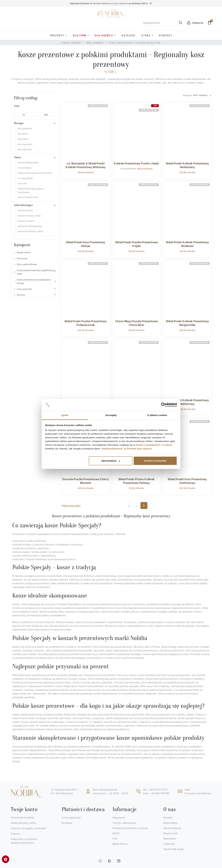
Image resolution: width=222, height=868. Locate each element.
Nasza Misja (170, 823)
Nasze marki (171, 833)
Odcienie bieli (25, 210)
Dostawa (67, 823)
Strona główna (71, 43)
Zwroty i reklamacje (124, 823)
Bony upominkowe (27, 264)
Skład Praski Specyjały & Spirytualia (31, 190)
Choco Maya (25, 168)
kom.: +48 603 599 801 (156, 793)
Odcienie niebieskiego (30, 226)
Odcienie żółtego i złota (30, 231)
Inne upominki (95, 43)
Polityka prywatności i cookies (130, 828)
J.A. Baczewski (25, 178)
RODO (116, 833)
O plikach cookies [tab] (157, 415)
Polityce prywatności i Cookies (154, 445)
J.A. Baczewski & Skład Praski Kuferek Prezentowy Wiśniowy (86, 165)
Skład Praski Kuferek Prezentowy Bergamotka (187, 323)
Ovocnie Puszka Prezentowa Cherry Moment (86, 481)
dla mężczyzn (25, 144)
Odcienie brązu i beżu (29, 215)
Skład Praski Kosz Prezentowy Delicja (86, 244)
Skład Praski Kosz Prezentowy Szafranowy (187, 481)
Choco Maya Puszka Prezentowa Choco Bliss (137, 323)
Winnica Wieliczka (28, 197)
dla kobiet (23, 139)
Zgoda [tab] (65, 415)
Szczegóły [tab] (111, 415)
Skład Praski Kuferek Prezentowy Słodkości (187, 244)
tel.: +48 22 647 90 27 (155, 789)
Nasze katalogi (172, 828)
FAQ (115, 838)
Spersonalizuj (111, 461)
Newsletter (170, 838)
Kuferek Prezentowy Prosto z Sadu (136, 163)
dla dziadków (25, 128)
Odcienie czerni (26, 221)
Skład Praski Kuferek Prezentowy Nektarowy (187, 402)
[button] (209, 23)
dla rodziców (25, 149)
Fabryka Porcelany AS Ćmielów (35, 173)
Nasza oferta (24, 252)
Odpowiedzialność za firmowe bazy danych (126, 449)
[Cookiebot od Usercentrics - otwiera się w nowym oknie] (163, 405)
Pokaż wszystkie (71, 505)
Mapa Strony (120, 844)
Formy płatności (71, 817)
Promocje (22, 258)
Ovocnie (22, 183)
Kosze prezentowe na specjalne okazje (34, 281)
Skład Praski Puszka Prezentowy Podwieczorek (86, 323)
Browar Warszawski (28, 162)
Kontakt (168, 817)
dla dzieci (23, 133)
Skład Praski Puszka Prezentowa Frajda (136, 244)
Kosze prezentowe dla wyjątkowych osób (36, 272)
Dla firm (21, 295)
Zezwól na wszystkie (155, 461)
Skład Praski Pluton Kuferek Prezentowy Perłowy (136, 481)
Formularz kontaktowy (198, 793)
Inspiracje (169, 844)
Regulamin (119, 817)
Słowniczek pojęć (174, 849)
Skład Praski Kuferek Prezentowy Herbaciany (187, 165)
